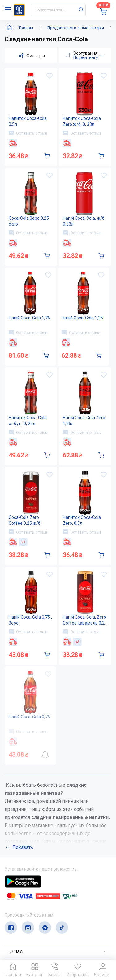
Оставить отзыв (28, 133)
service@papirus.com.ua (34, 918)
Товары (26, 28)
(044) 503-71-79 (33, 906)
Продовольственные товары (76, 28)
